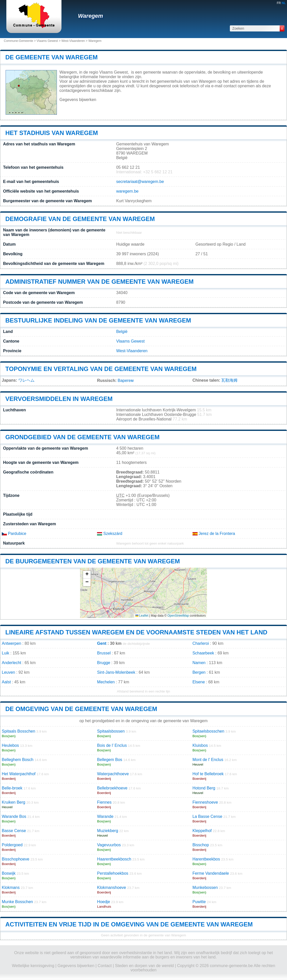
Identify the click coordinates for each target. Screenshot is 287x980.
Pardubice (14, 534)
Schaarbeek (203, 653)
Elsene (199, 682)
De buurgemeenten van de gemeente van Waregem (93, 561)
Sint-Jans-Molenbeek (116, 672)
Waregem (91, 16)
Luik (5, 653)
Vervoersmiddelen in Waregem (59, 399)
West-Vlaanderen (73, 41)
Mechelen (106, 682)
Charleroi (201, 643)
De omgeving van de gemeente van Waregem (81, 709)
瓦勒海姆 (229, 380)
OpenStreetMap (178, 616)
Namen (199, 663)
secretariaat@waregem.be (140, 182)
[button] (87, 575)
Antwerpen (12, 643)
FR (279, 3)
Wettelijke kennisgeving (33, 966)
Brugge (104, 663)
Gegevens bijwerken (78, 100)
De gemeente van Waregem (52, 57)
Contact (105, 966)
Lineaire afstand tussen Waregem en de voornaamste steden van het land (136, 632)
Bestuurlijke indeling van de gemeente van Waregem (98, 320)
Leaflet (142, 616)
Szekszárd (110, 534)
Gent (102, 643)
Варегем (126, 381)
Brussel (104, 653)
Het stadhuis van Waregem (52, 133)
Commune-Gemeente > (20, 41)
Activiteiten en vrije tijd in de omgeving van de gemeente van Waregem (129, 924)
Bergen (199, 672)
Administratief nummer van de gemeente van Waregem (99, 282)
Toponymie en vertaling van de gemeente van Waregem (101, 369)
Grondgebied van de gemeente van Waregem (82, 437)
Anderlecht (12, 663)
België (122, 332)
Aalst (6, 682)
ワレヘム (26, 380)
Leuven (9, 672)
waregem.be (127, 191)
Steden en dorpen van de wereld (144, 966)
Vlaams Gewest (47, 41)
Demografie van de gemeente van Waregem (80, 219)
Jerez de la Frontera (214, 534)
